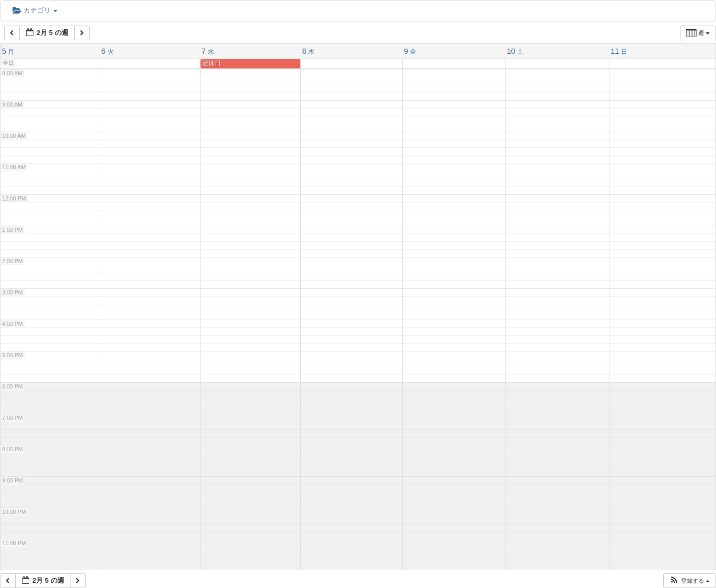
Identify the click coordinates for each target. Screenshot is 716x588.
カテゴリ (35, 10)
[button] (689, 581)
